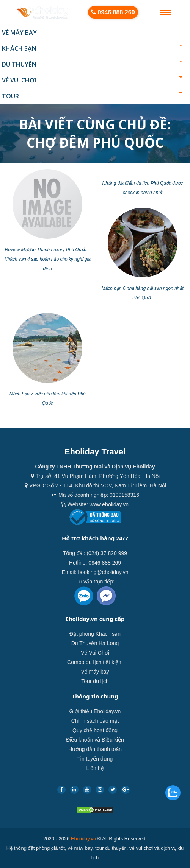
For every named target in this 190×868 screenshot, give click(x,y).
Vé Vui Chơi (92, 80)
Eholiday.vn (83, 839)
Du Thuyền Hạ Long (95, 643)
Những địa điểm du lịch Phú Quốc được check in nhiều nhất (143, 188)
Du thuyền (92, 64)
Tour (92, 96)
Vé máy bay (19, 33)
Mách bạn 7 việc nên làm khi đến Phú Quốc (48, 399)
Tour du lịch (95, 681)
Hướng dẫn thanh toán (95, 749)
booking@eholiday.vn (103, 572)
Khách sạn (92, 48)
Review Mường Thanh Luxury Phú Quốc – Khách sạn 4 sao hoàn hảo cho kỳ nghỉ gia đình (48, 259)
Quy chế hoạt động (95, 730)
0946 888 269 (113, 12)
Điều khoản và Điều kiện (95, 740)
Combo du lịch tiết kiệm (95, 662)
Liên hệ (95, 768)
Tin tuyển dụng (95, 759)
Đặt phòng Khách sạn (95, 634)
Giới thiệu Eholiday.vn (95, 711)
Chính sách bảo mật (95, 721)
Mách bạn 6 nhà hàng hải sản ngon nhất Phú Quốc (143, 293)
